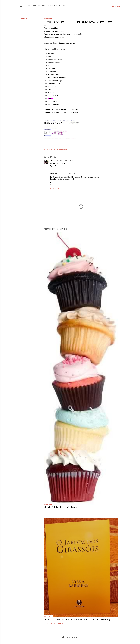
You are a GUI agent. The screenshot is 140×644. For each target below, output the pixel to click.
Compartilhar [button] (24, 18)
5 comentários (58, 623)
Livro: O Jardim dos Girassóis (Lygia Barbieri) (77, 619)
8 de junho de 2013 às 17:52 (66, 174)
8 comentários (59, 511)
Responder (55, 169)
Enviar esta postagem (61, 149)
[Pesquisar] (116, 7)
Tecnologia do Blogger (70, 637)
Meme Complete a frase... (62, 507)
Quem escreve (59, 5)
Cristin (53, 161)
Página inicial (34, 5)
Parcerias (46, 5)
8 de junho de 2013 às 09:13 (64, 161)
